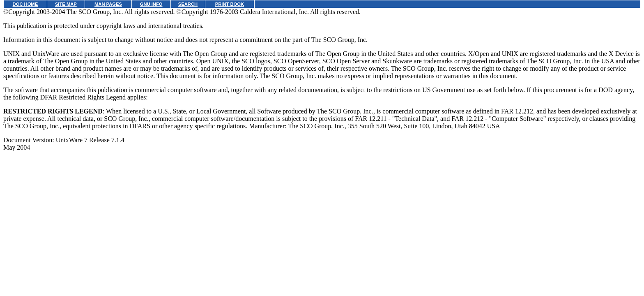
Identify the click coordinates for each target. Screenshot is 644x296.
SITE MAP (66, 4)
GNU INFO (151, 4)
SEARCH (188, 4)
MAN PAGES (108, 4)
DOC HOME (25, 4)
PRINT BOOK (230, 4)
